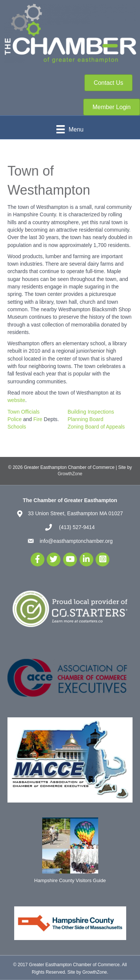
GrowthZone (70, 474)
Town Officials (24, 412)
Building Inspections (91, 412)
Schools (17, 427)
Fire (38, 419)
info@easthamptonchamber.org (76, 541)
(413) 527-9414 (76, 527)
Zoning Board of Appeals (96, 427)
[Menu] (70, 129)
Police (15, 419)
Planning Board (85, 419)
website (16, 400)
